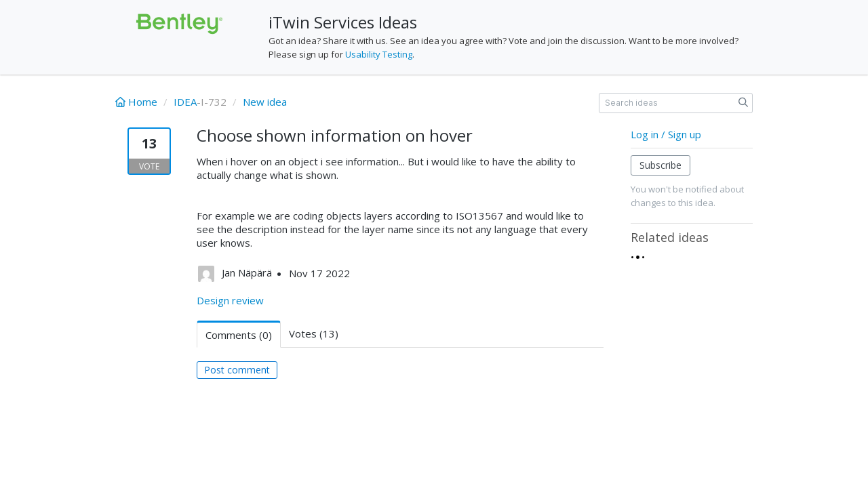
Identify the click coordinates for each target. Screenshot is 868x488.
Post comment (237, 370)
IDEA (185, 102)
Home (138, 102)
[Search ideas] (676, 103)
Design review (230, 300)
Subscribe (660, 165)
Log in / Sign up (666, 134)
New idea (265, 102)
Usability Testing (379, 54)
